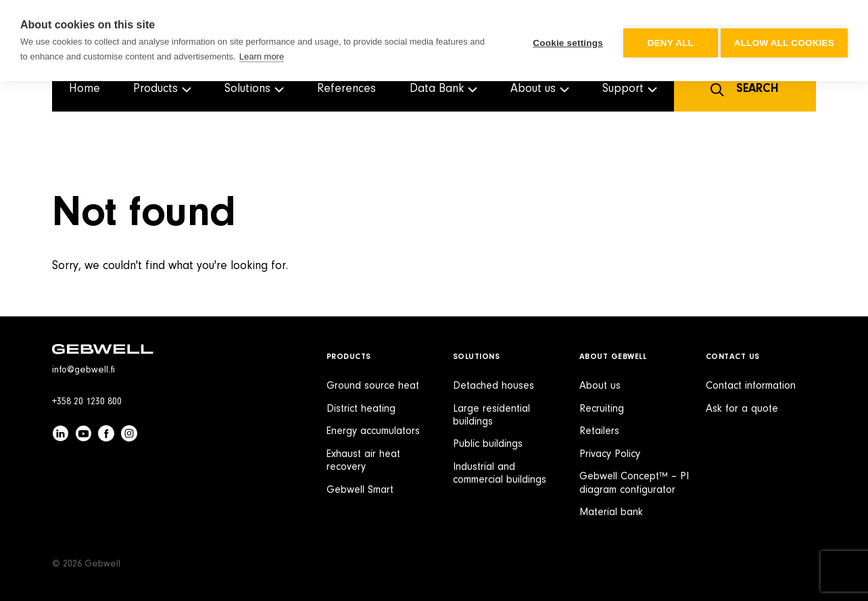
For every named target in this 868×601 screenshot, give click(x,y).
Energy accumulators (373, 431)
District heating (361, 409)
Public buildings (488, 444)
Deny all (667, 41)
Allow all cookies (784, 41)
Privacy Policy (610, 454)
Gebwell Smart (360, 490)
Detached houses (493, 386)
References (346, 89)
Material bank (611, 512)
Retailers (599, 431)
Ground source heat (373, 386)
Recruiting (602, 409)
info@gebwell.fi (83, 370)
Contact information (751, 386)
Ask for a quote (742, 409)
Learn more (262, 56)
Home (85, 89)
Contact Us (733, 357)
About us (600, 386)
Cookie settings (564, 41)
